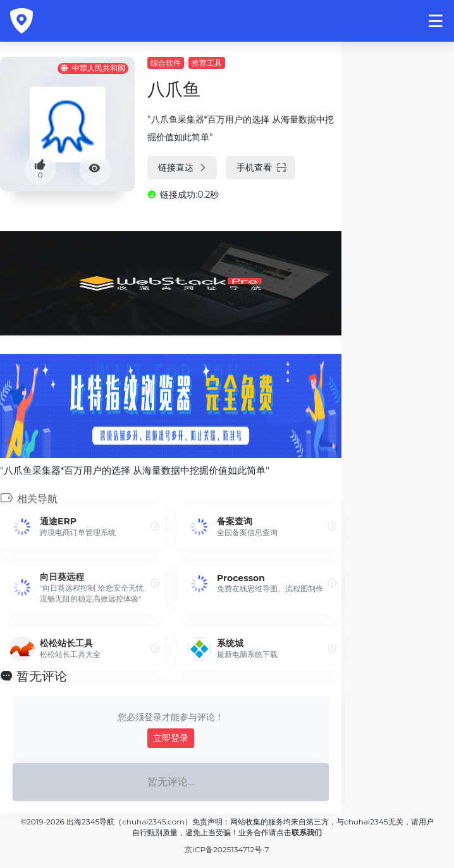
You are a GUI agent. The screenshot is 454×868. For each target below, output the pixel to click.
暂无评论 (42, 676)
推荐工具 (207, 63)
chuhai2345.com (153, 822)
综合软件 (166, 63)
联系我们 (307, 832)
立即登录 (171, 738)
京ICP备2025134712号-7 (227, 849)
